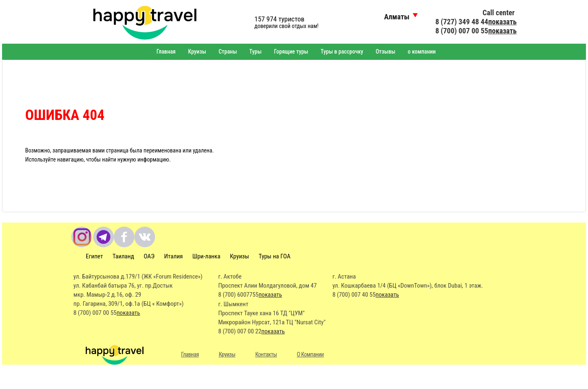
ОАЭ (149, 256)
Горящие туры (291, 52)
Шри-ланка (207, 256)
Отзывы (386, 52)
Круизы (197, 52)
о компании (422, 52)
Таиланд (123, 256)
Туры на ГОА (274, 256)
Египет (94, 256)
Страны (228, 52)
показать (502, 22)
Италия (173, 256)
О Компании (310, 354)
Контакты (266, 354)
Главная (166, 52)
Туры (256, 52)
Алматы (397, 17)
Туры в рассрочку (342, 52)
